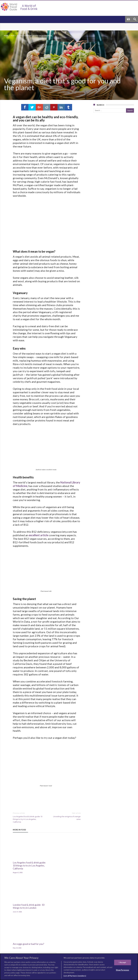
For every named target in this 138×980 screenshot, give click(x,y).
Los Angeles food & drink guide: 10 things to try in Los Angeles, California (28, 821)
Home (6, 36)
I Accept (122, 963)
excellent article (38, 539)
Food (13, 36)
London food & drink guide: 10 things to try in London (44, 862)
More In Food (19, 833)
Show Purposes (123, 970)
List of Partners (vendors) (75, 976)
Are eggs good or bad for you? (69, 859)
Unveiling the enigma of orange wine (66, 820)
